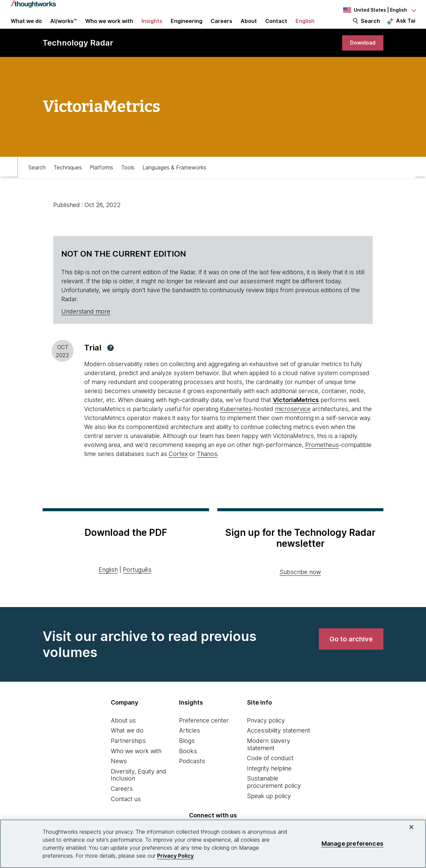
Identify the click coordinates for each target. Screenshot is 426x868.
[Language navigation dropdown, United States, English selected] (379, 10)
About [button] (249, 27)
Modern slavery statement (269, 757)
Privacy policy (266, 733)
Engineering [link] (187, 27)
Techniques (68, 178)
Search (370, 27)
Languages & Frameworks (174, 178)
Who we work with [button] (109, 27)
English (108, 582)
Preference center (204, 733)
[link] (361, 54)
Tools (128, 178)
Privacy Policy (175, 856)
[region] (213, 844)
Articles (190, 743)
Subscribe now (300, 585)
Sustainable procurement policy (274, 795)
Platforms (102, 178)
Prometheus (322, 457)
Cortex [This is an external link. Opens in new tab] (178, 466)
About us (123, 733)
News (119, 774)
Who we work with (136, 764)
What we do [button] (26, 27)
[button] (110, 360)
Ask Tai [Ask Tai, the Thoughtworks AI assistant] (406, 27)
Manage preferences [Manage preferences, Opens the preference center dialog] (352, 844)
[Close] (411, 827)
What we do (127, 743)
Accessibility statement (279, 743)
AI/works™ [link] (64, 27)
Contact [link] (276, 27)
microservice (293, 422)
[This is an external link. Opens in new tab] (296, 413)
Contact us (126, 812)
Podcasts (192, 774)
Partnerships (128, 753)
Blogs (187, 753)
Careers (122, 801)
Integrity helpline (269, 781)
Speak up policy (269, 809)
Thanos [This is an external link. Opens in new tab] (207, 466)
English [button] (305, 27)
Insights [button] (152, 27)
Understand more (86, 324)
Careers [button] (221, 27)
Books (188, 764)
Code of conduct (270, 771)
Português (137, 582)
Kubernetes (236, 422)
